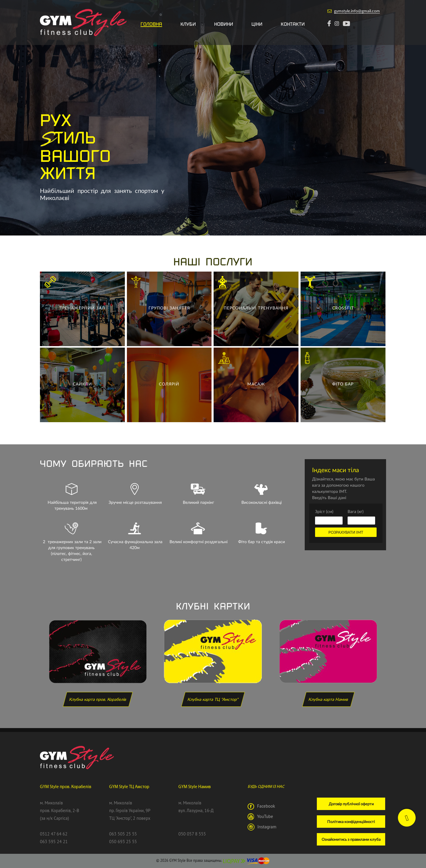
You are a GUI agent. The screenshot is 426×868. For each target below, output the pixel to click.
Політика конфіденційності (351, 822)
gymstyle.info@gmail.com (357, 11)
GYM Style (177, 860)
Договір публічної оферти (351, 804)
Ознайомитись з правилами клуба (351, 839)
